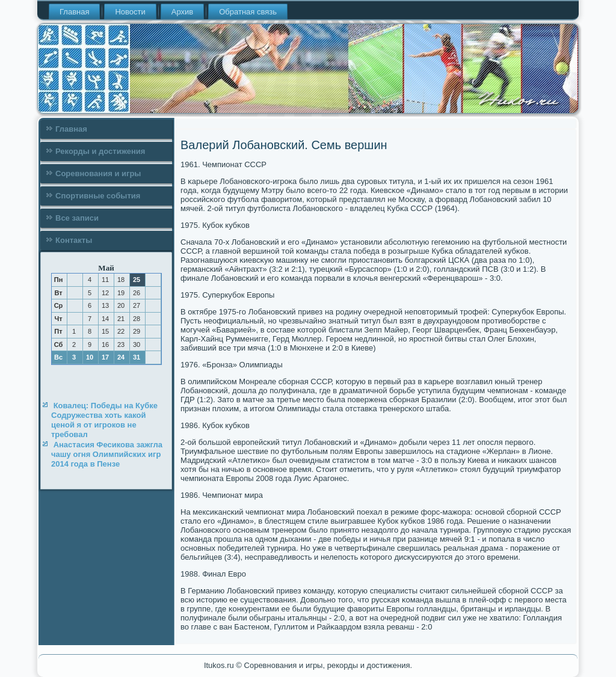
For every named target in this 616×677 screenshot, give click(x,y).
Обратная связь (248, 12)
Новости (130, 12)
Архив (182, 12)
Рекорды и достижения (100, 151)
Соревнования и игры (98, 173)
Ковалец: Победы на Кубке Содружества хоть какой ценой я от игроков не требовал (104, 420)
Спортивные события (98, 196)
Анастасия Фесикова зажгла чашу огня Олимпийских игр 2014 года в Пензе (107, 455)
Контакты (74, 240)
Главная (74, 12)
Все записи (77, 218)
